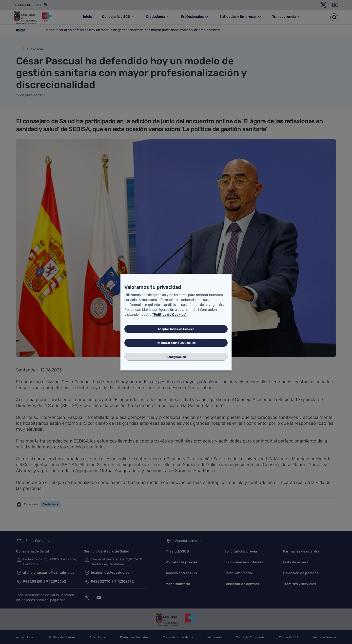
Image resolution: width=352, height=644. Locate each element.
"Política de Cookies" (169, 315)
